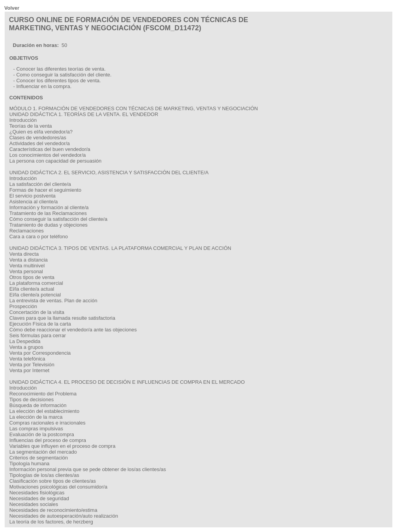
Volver (12, 8)
